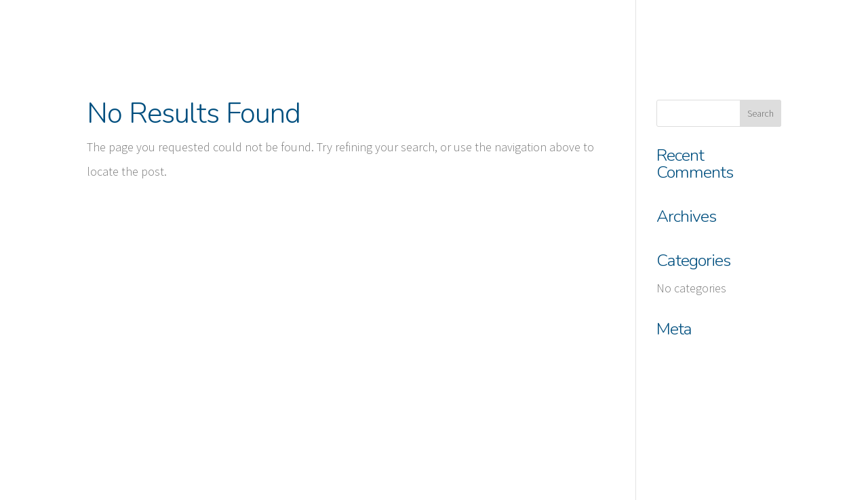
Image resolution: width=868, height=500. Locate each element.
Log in (672, 357)
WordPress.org (694, 448)
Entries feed (687, 387)
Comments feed (696, 418)
